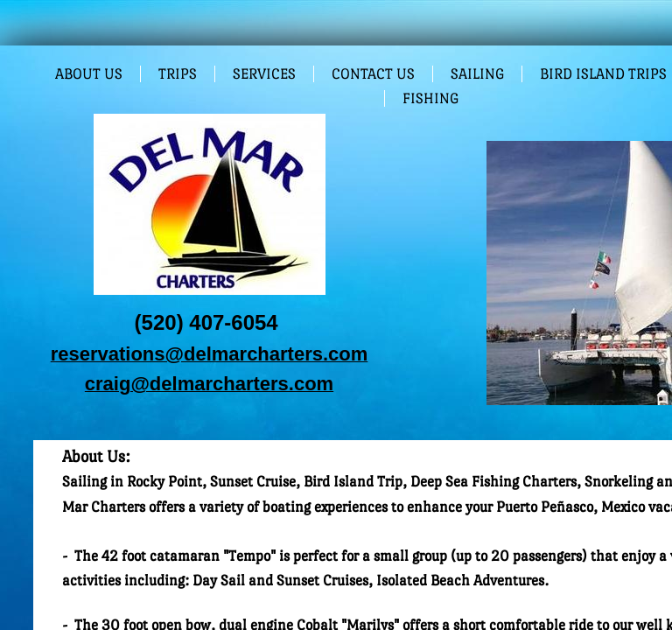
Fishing (430, 98)
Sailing (477, 74)
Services (264, 74)
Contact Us (373, 74)
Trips (178, 74)
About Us (89, 74)
